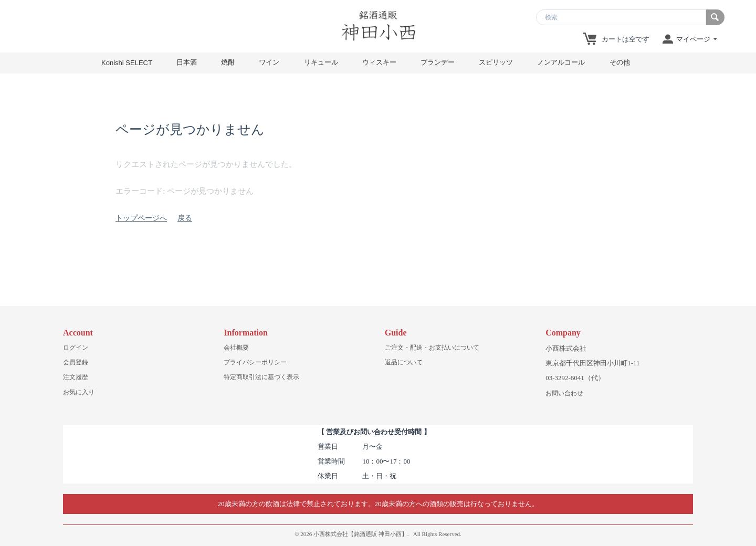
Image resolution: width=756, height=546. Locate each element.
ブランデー (438, 62)
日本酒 (187, 62)
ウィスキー (379, 62)
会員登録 (76, 362)
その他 (620, 62)
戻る (185, 218)
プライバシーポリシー (255, 362)
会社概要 (236, 348)
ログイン (76, 348)
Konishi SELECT (127, 63)
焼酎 (228, 62)
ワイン (269, 62)
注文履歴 (76, 377)
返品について (404, 362)
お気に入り (79, 392)
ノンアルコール (561, 62)
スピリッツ (496, 62)
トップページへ (141, 218)
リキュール (321, 62)
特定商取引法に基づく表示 (261, 377)
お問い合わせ (564, 393)
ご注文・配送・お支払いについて (432, 348)
